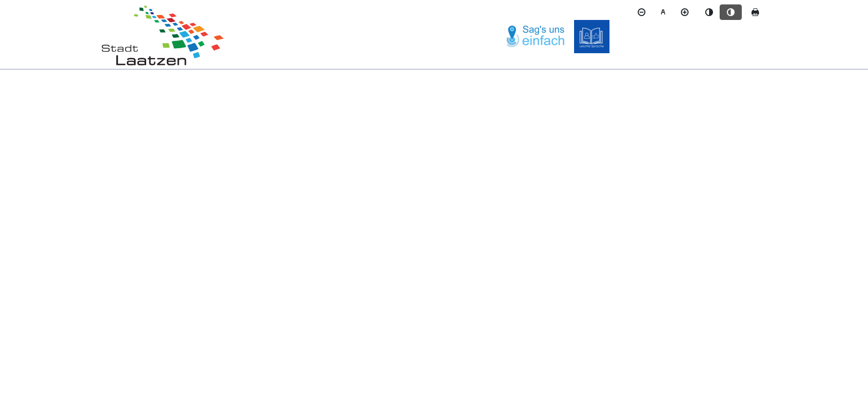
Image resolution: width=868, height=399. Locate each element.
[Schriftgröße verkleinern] (642, 12)
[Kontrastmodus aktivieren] (731, 12)
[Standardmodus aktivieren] (709, 12)
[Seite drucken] (755, 12)
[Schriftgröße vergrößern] (685, 12)
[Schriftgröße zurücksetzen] (663, 12)
